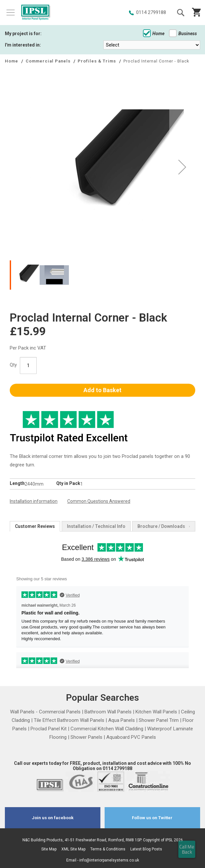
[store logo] (36, 13)
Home (154, 34)
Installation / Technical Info (96, 526)
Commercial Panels (49, 61)
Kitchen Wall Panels (156, 712)
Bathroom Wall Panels (108, 712)
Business (183, 34)
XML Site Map (73, 849)
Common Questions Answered (99, 501)
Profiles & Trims (97, 61)
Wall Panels (22, 712)
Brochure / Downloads (161, 526)
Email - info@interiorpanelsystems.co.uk (103, 860)
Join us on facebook (53, 818)
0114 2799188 (151, 12)
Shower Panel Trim (159, 720)
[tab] (35, 526)
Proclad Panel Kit (49, 729)
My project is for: (23, 34)
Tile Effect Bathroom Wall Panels (69, 720)
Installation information (34, 501)
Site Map (49, 849)
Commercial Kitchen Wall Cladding (107, 729)
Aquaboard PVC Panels (131, 737)
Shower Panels (86, 737)
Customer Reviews (35, 526)
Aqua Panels (122, 720)
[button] (182, 167)
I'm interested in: (23, 45)
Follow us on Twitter (152, 818)
